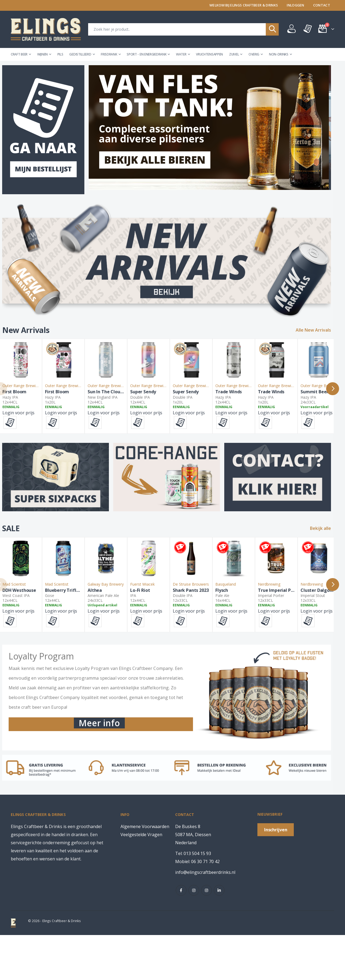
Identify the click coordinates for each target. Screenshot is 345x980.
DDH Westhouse (25, 634)
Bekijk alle (326, 548)
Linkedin (219, 935)
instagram (194, 935)
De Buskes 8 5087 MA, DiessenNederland (193, 880)
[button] (16, 447)
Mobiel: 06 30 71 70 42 (197, 906)
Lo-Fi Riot (219, 634)
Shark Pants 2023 (294, 634)
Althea (149, 634)
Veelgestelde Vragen (141, 880)
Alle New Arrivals (319, 330)
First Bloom (20, 416)
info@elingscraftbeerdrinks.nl (205, 917)
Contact (322, 5)
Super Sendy (222, 416)
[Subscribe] (276, 874)
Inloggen (296, 5)
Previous (6, 398)
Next (339, 398)
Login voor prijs (24, 437)
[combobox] (183, 29)
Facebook (181, 935)
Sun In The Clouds (161, 416)
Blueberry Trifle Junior (99, 634)
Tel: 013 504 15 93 (193, 898)
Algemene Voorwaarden (145, 871)
